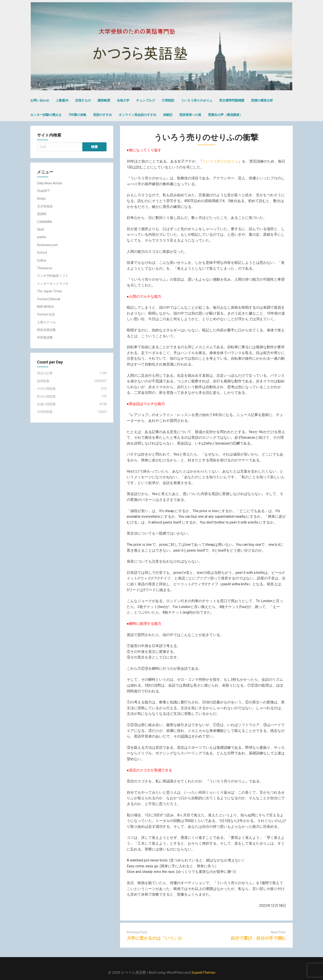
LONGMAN (44, 222)
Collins (42, 260)
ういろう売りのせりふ (197, 100)
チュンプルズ (146, 100)
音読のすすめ (103, 115)
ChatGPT (43, 191)
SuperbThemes (203, 972)
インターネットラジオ (53, 284)
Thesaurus (45, 268)
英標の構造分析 (262, 100)
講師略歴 (104, 100)
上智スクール (46, 322)
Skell (40, 229)
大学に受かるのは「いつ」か (154, 938)
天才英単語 (45, 206)
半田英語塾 (45, 337)
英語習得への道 (190, 115)
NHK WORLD (46, 307)
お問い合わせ (40, 100)
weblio (42, 237)
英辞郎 (42, 214)
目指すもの (83, 100)
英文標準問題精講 (232, 100)
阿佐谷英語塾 (46, 330)
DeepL (41, 198)
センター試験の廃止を (46, 115)
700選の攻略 (77, 115)
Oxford (42, 253)
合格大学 (123, 100)
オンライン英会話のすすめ (137, 115)
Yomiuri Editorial (49, 299)
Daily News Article (50, 183)
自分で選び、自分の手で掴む (258, 938)
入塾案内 (62, 100)
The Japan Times (49, 291)
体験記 (168, 115)
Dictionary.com (47, 245)
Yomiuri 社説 (46, 314)
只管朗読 (168, 100)
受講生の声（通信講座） (225, 115)
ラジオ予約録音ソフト (53, 276)
